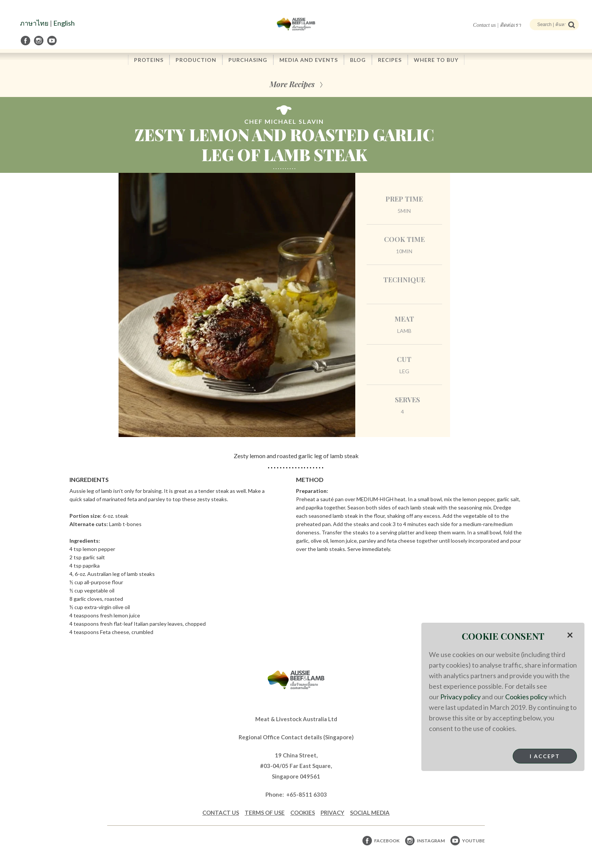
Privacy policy (460, 697)
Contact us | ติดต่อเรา (497, 25)
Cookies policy (526, 697)
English (64, 23)
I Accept (545, 756)
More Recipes (292, 84)
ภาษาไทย (34, 23)
